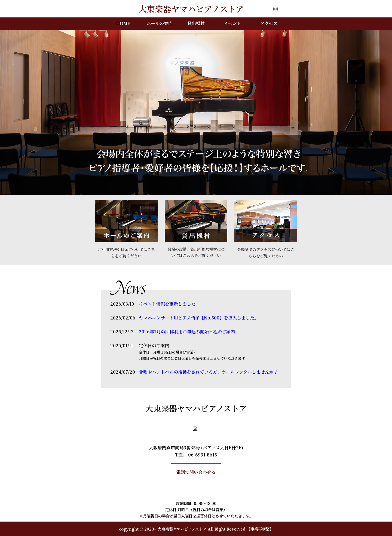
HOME (123, 23)
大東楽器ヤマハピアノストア (182, 529)
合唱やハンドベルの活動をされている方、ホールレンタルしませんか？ (208, 372)
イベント (232, 23)
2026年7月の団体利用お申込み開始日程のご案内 (187, 332)
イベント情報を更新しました (167, 304)
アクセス (269, 23)
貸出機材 (196, 23)
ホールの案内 (160, 23)
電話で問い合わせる (196, 472)
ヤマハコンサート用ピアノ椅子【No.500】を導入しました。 (199, 318)
